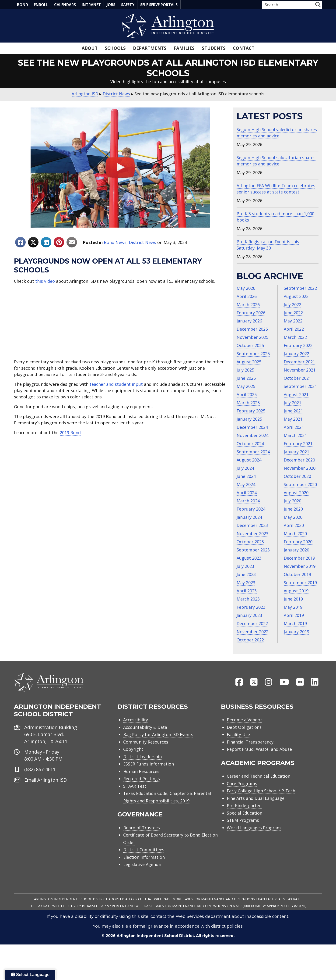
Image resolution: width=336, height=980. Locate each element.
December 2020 (299, 460)
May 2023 (246, 583)
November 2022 (252, 632)
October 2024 (250, 444)
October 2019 (297, 574)
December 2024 (252, 427)
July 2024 (245, 468)
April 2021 (294, 427)
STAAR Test (135, 799)
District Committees (144, 862)
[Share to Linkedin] (46, 242)
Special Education (245, 826)
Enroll (41, 5)
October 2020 (297, 476)
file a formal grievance (145, 939)
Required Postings (142, 791)
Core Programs (242, 796)
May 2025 (246, 386)
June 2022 (293, 313)
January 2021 (296, 452)
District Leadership (143, 769)
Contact (244, 48)
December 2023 (252, 525)
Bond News (115, 242)
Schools (115, 48)
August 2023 (249, 558)
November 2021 (300, 370)
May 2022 (293, 321)
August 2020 (296, 493)
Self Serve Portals (159, 5)
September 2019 (300, 583)
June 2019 (293, 599)
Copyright (133, 762)
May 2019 (293, 607)
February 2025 (251, 411)
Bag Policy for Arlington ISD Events (158, 747)
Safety (128, 5)
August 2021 (296, 394)
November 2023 (252, 533)
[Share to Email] (72, 242)
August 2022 (296, 296)
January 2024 (249, 517)
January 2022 (296, 354)
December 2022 (252, 623)
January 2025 (249, 419)
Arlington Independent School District (155, 948)
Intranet (91, 5)
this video (45, 281)
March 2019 (295, 623)
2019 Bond (70, 433)
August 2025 (249, 362)
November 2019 (300, 566)
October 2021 (297, 378)
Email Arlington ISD (45, 792)
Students (214, 48)
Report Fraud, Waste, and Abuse (259, 762)
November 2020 (300, 468)
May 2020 (293, 517)
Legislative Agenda (142, 877)
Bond (23, 5)
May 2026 (246, 288)
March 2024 (248, 501)
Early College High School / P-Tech (261, 803)
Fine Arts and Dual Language (256, 811)
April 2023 (247, 591)
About (90, 48)
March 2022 (295, 337)
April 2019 (294, 615)
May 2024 (246, 484)
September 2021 (300, 386)
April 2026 (247, 296)
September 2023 (253, 550)
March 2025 (248, 403)
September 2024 (253, 452)
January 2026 (249, 321)
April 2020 (294, 525)
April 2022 (294, 329)
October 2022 (250, 640)
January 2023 (249, 615)
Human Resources (141, 784)
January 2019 (296, 632)
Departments (150, 48)
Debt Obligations (244, 740)
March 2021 (295, 435)
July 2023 (245, 566)
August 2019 (296, 591)
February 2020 (298, 542)
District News (142, 242)
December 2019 (299, 558)
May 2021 (293, 419)
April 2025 (247, 394)
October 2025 (250, 345)
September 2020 (300, 484)
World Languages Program (254, 840)
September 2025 (253, 354)
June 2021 (293, 411)
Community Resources (146, 755)
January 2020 (296, 550)
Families (184, 48)
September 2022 (300, 288)
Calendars (65, 5)
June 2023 (246, 574)
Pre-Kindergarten (244, 818)
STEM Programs (243, 833)
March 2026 (248, 304)
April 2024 (247, 493)
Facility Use (238, 747)
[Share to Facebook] (20, 242)
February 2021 (298, 444)
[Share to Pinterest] (59, 242)
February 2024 (251, 509)
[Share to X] (33, 242)
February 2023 (251, 607)
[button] (318, 5)
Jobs (111, 5)
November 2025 (252, 337)
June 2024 (246, 476)
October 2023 (250, 542)
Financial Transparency (250, 755)
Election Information (144, 870)
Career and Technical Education (259, 789)
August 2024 (249, 460)
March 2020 (295, 533)
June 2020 (293, 509)
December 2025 (252, 329)
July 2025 (245, 370)
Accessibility (136, 732)
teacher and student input (116, 384)
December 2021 (299, 362)
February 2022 (298, 345)
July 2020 (292, 501)
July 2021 (292, 403)
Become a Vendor (244, 732)
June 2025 (246, 378)
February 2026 (251, 313)
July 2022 (292, 304)
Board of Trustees (142, 840)
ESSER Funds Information (149, 776)
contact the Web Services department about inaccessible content (219, 929)
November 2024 (252, 435)
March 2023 (248, 599)
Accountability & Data (145, 740)
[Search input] (288, 5)
